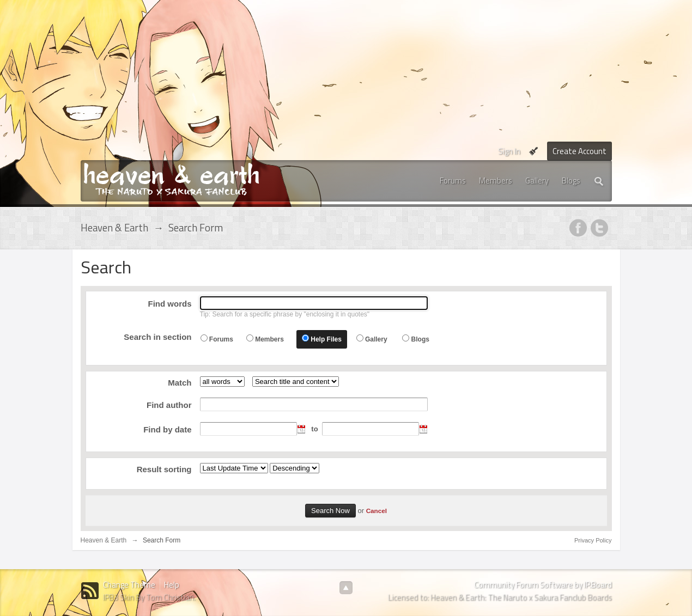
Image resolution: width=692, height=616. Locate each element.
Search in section (157, 337)
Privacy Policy (593, 540)
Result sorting (164, 469)
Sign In (509, 151)
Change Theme (129, 585)
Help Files (326, 339)
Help (172, 585)
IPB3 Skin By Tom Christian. (149, 597)
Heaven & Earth (104, 540)
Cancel (377, 511)
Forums (453, 181)
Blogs (571, 181)
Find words (170, 304)
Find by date (167, 429)
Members (496, 181)
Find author (169, 405)
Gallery (537, 181)
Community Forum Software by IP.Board (543, 585)
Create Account (579, 151)
